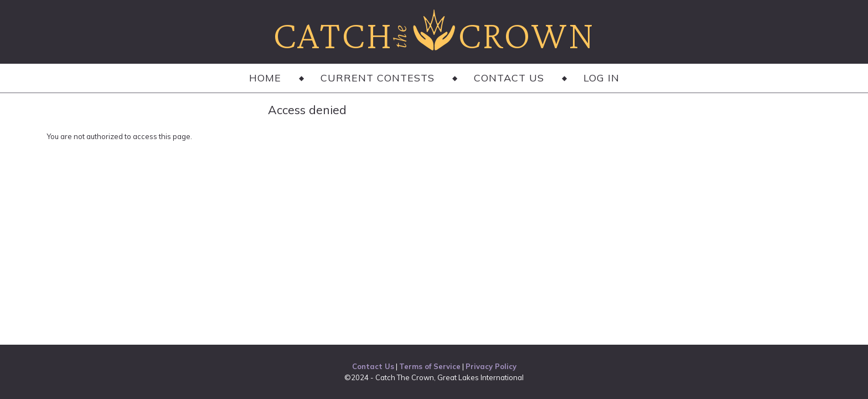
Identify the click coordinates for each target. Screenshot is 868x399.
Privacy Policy (491, 366)
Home (265, 78)
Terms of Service (430, 366)
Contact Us (509, 78)
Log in (601, 78)
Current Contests (378, 78)
